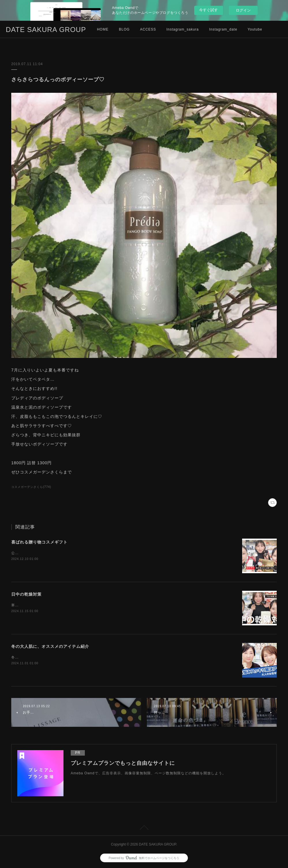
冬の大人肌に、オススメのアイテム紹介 (50, 646)
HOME (103, 29)
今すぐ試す (208, 10)
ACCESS (148, 29)
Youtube (255, 29)
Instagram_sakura (183, 29)
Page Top (144, 829)
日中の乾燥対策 (26, 594)
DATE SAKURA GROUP (46, 30)
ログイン (243, 10)
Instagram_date (223, 29)
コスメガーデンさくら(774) (31, 487)
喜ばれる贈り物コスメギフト (39, 542)
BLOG (124, 29)
